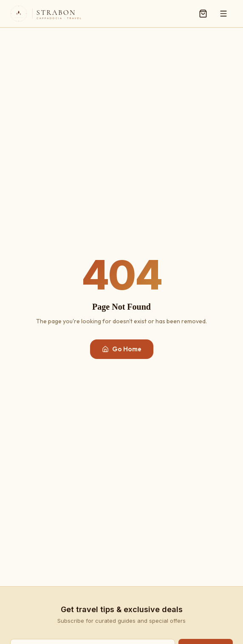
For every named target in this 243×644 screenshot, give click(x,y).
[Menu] (223, 14)
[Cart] (203, 14)
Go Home (122, 349)
